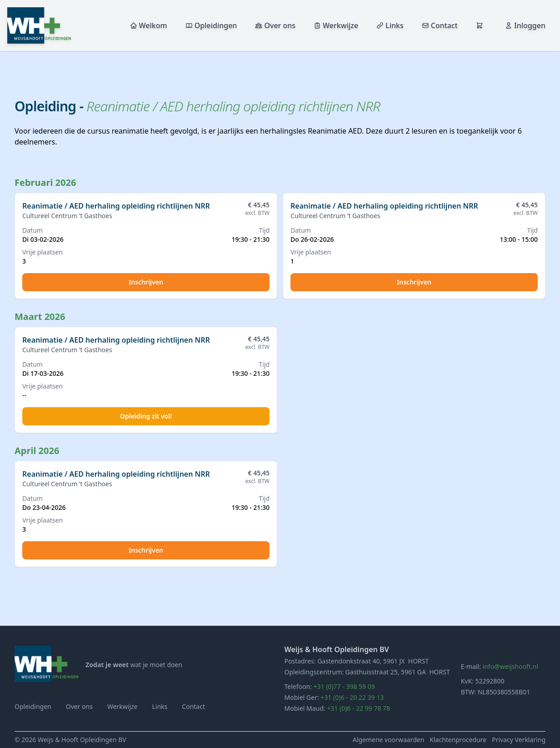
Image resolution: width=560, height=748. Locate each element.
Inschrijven (146, 282)
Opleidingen (211, 25)
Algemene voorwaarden (388, 740)
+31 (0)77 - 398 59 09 (344, 686)
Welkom (149, 25)
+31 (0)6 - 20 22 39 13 (352, 697)
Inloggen (525, 25)
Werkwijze (336, 25)
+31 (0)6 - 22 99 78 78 (358, 708)
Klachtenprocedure (458, 740)
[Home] (46, 664)
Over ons (275, 25)
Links (390, 25)
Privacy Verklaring (519, 740)
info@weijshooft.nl (510, 666)
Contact (440, 25)
